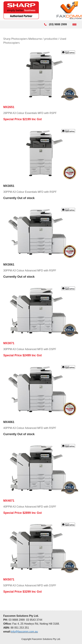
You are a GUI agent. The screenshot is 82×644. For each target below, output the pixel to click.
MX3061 (9, 265)
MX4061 (9, 422)
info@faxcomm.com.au (24, 632)
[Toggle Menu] (74, 24)
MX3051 (9, 186)
